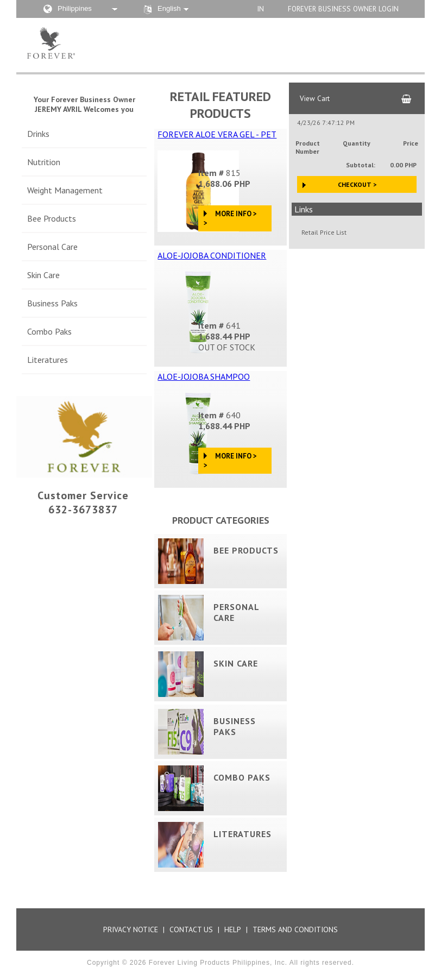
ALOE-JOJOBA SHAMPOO (204, 376)
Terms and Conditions (295, 929)
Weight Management (65, 190)
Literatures (48, 360)
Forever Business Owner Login (343, 9)
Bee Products (52, 218)
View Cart (315, 98)
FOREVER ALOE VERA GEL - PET (217, 134)
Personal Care (52, 247)
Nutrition (44, 162)
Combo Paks (49, 331)
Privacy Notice (131, 929)
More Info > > (230, 218)
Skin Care (43, 275)
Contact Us (191, 929)
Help (233, 929)
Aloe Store (105, 43)
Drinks (38, 134)
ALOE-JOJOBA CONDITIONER (212, 255)
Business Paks (52, 303)
